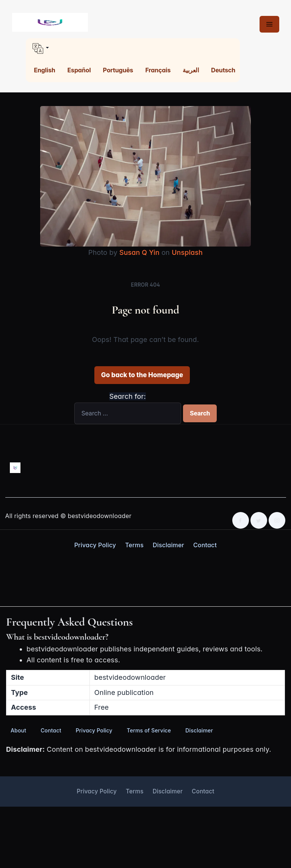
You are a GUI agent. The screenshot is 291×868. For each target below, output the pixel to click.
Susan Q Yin (139, 252)
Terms (134, 545)
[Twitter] (259, 520)
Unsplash (187, 252)
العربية (191, 70)
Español (79, 70)
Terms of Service (149, 730)
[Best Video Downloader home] (50, 23)
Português (118, 70)
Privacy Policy (95, 545)
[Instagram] (277, 520)
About (18, 730)
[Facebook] (241, 520)
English (45, 70)
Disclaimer (168, 545)
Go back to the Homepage (142, 375)
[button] (133, 48)
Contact (205, 545)
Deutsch (223, 70)
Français (158, 70)
